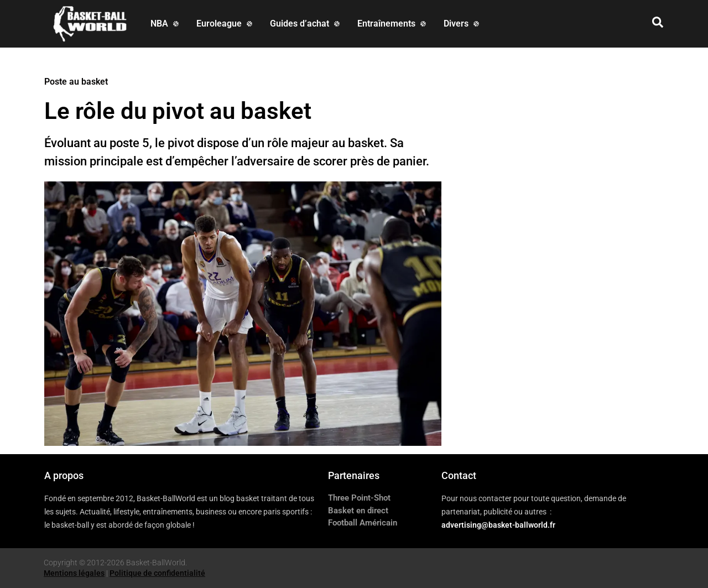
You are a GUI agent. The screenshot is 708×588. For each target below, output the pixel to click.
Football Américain (363, 523)
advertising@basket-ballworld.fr (498, 525)
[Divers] (462, 24)
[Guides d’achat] (306, 24)
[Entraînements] (393, 24)
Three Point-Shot (359, 498)
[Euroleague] (225, 24)
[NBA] (166, 24)
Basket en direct (358, 511)
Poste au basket (76, 82)
